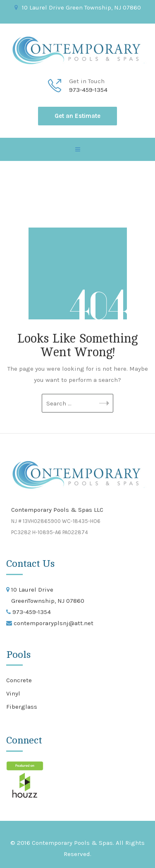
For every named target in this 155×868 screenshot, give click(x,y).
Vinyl (13, 693)
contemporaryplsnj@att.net (53, 623)
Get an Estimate (77, 116)
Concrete (19, 680)
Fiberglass (22, 707)
